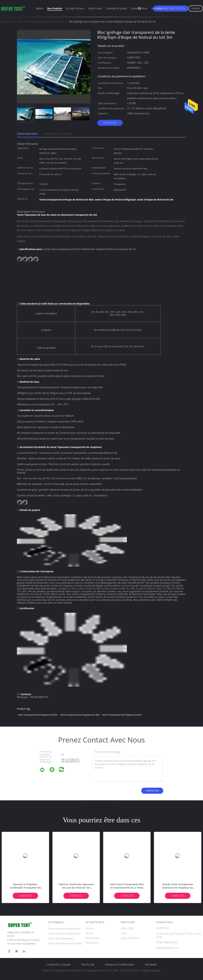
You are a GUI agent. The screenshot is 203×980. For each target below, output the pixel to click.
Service (89, 933)
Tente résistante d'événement (64, 934)
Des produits (55, 8)
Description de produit (58, 134)
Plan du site (88, 965)
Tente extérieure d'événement (64, 929)
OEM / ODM (127, 928)
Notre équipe (93, 938)
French (196, 9)
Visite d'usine (95, 8)
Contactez (110, 123)
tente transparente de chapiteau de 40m (80, 715)
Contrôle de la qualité (58, 965)
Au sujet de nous (75, 8)
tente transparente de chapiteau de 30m (38, 715)
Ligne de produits (130, 938)
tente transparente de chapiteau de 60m (122, 715)
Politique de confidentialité (120, 965)
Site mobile (151, 965)
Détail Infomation (27, 134)
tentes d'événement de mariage (65, 943)
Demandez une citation (171, 8)
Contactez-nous (139, 8)
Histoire (90, 928)
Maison (40, 8)
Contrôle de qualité (116, 8)
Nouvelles (157, 8)
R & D (124, 933)
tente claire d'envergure (61, 938)
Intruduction (92, 943)
